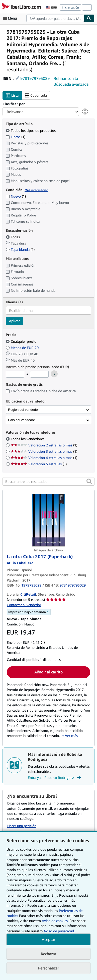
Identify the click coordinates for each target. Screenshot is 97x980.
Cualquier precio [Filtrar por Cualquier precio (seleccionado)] (22, 341)
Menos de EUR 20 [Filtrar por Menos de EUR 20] (23, 348)
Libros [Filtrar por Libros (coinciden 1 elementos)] (16, 137)
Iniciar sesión (70, 7)
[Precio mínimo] (15, 374)
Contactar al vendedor (24, 605)
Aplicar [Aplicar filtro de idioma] (14, 321)
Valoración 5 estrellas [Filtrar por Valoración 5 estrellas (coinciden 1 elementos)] (39, 464)
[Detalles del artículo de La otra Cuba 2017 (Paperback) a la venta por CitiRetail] (49, 520)
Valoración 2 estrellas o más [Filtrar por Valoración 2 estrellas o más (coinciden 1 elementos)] (44, 445)
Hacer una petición (22, 826)
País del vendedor (21, 420)
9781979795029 (35, 78)
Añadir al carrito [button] (49, 672)
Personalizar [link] (49, 968)
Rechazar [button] (49, 954)
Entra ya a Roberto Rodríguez (55, 778)
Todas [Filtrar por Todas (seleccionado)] (13, 237)
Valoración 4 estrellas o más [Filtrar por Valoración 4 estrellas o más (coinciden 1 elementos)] (44, 458)
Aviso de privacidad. (59, 931)
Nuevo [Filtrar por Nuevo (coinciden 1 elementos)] (16, 196)
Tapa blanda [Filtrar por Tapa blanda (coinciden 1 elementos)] (20, 249)
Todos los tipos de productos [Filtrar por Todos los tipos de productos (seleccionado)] (31, 130)
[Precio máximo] (39, 374)
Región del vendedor (23, 410)
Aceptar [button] (49, 939)
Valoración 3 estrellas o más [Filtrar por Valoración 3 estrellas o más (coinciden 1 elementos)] (44, 451)
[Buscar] (89, 18)
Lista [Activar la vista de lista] (12, 96)
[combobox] (55, 18)
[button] (89, 481)
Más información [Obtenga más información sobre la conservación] (36, 190)
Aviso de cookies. (55, 921)
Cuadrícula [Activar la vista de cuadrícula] (36, 96)
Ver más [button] (71, 736)
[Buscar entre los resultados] (49, 481)
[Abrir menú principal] (11, 18)
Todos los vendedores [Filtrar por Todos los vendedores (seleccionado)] (28, 439)
